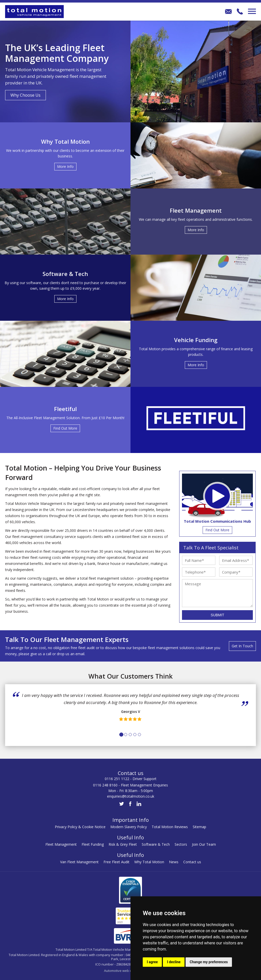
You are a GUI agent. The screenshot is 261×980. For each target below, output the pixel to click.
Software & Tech (156, 844)
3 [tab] (130, 735)
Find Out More (217, 530)
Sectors (181, 844)
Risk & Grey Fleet (123, 844)
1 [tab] (121, 735)
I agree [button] (152, 962)
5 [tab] (139, 735)
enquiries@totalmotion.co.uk (131, 796)
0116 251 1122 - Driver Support (131, 779)
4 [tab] (135, 735)
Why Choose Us (25, 95)
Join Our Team (204, 844)
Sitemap (199, 827)
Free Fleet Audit (116, 862)
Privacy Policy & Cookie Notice (80, 827)
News (174, 862)
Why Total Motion (149, 862)
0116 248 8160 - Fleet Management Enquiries (130, 785)
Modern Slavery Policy (129, 827)
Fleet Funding (93, 844)
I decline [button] (174, 962)
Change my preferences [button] (209, 962)
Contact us (192, 862)
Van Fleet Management (79, 862)
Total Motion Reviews (170, 827)
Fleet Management (61, 844)
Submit (218, 615)
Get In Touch (242, 646)
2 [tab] (126, 735)
